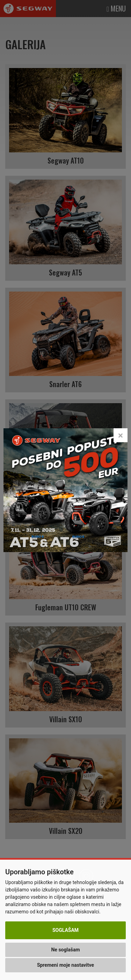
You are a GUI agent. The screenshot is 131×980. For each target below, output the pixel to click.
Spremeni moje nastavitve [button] (65, 965)
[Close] (121, 430)
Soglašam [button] (65, 930)
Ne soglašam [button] (65, 950)
